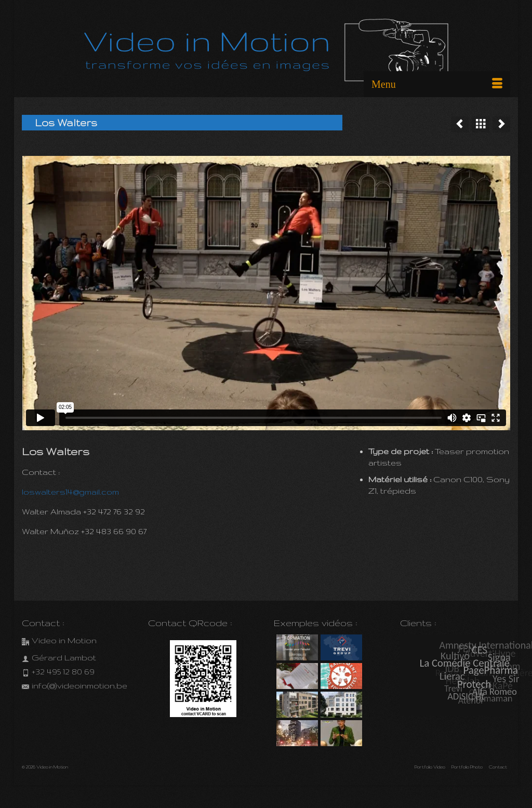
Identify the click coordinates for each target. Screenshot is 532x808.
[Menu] (437, 84)
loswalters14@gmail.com (70, 492)
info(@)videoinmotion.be (75, 686)
